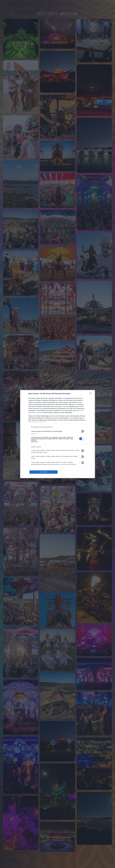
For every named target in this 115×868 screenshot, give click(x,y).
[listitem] (58, 427)
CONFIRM (44, 472)
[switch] (82, 431)
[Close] (91, 394)
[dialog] (58, 434)
